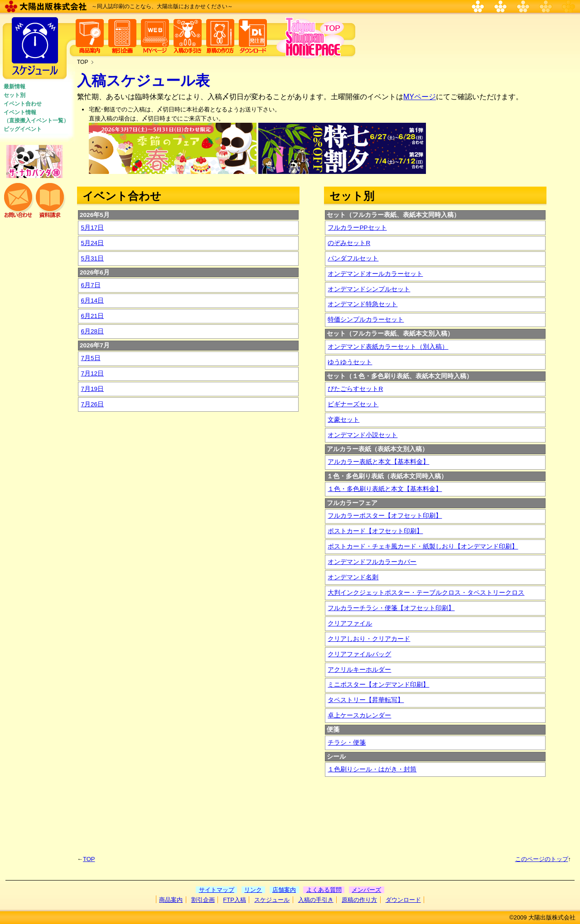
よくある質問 (324, 890)
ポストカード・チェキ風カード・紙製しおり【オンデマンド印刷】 (423, 546)
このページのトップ (542, 859)
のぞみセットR (349, 243)
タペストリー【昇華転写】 (366, 700)
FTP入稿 (234, 900)
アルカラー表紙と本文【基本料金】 (378, 462)
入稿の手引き (316, 900)
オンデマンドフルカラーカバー (372, 562)
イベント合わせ (23, 104)
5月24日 (92, 243)
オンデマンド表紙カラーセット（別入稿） (388, 347)
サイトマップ (217, 890)
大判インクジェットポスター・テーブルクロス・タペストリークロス (426, 593)
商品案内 (171, 900)
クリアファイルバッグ (359, 654)
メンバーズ (366, 890)
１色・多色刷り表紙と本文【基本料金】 (385, 489)
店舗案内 (284, 890)
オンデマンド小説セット (362, 435)
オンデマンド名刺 (353, 577)
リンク (253, 890)
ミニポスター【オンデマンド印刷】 (378, 685)
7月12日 (92, 373)
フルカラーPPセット (357, 228)
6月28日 (92, 331)
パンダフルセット (353, 258)
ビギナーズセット (353, 404)
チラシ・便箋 (347, 743)
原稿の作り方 (359, 900)
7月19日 (92, 389)
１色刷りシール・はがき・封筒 (372, 769)
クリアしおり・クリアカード (369, 639)
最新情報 (14, 87)
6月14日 (92, 301)
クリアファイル (350, 623)
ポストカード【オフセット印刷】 (375, 531)
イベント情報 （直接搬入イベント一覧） (36, 116)
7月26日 (92, 404)
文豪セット (343, 420)
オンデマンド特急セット (362, 304)
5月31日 (92, 258)
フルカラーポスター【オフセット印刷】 (385, 516)
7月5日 (90, 358)
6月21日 (92, 316)
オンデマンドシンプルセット (369, 289)
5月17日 (92, 228)
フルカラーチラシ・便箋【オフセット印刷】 (391, 608)
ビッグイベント (23, 129)
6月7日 (90, 285)
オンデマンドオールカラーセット (375, 274)
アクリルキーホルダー (359, 670)
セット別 (14, 95)
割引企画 (203, 900)
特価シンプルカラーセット (366, 320)
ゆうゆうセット (350, 362)
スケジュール (272, 900)
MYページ (420, 97)
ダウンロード (403, 900)
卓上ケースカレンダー (359, 715)
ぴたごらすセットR (355, 389)
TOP (82, 62)
